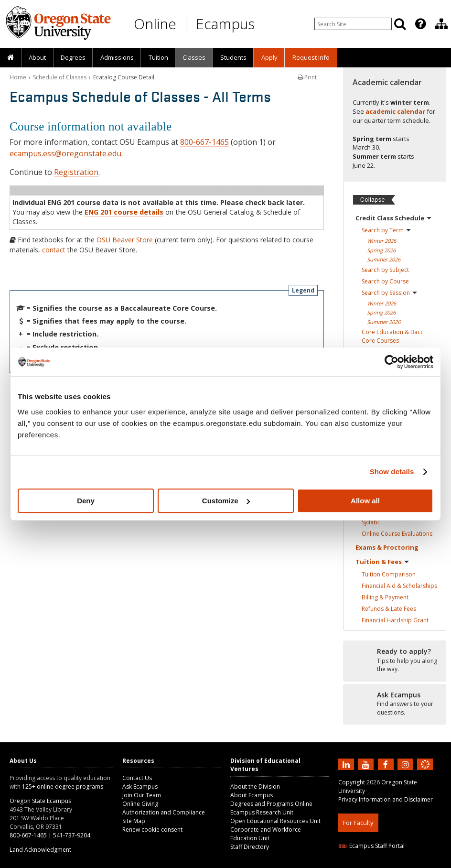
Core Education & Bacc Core (392, 336)
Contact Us (137, 778)
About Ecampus (252, 795)
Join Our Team (142, 795)
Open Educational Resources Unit (275, 821)
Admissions (117, 57)
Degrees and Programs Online (271, 804)
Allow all (365, 501)
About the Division (255, 787)
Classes (194, 57)
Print (307, 77)
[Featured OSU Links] (420, 24)
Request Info (311, 57)
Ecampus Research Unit (262, 812)
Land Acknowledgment (40, 850)
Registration (76, 172)
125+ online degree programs (63, 787)
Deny (86, 501)
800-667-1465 (204, 142)
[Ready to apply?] (395, 661)
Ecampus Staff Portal (371, 846)
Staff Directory (250, 847)
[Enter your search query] (353, 24)
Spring (381, 250)
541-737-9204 (72, 835)
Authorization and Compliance (164, 812)
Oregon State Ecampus (40, 801)
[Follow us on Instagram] (407, 764)
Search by (386, 230)
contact (54, 250)
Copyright (352, 782)
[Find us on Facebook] (387, 764)
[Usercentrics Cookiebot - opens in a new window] (392, 362)
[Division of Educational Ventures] (441, 24)
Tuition (158, 57)
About (37, 57)
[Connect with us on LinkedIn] (347, 764)
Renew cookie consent (152, 830)
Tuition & (382, 562)
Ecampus (225, 24)
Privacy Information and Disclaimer (386, 799)
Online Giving (140, 804)
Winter (381, 241)
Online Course (397, 534)
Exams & (387, 547)
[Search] (400, 24)
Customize (226, 501)
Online (155, 24)
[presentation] (420, 24)
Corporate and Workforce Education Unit (266, 834)
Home (18, 77)
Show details (392, 472)
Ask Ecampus (140, 787)
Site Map (134, 821)
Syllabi (370, 522)
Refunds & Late (389, 609)
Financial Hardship (395, 620)
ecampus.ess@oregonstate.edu (65, 153)
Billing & (385, 597)
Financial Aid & (399, 586)
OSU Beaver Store (125, 240)
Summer (384, 259)
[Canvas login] (425, 772)
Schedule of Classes (60, 77)
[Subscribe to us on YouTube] (367, 764)
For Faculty (358, 823)
